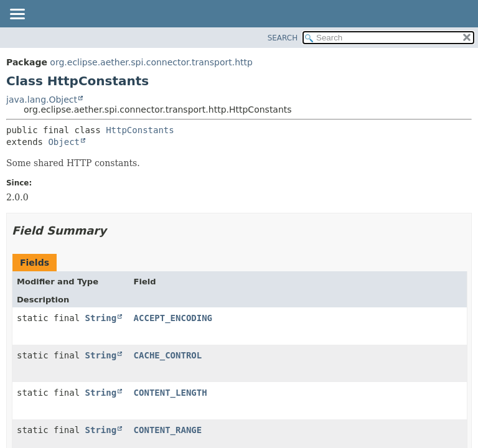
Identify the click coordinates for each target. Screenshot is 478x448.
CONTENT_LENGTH (171, 393)
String (101, 318)
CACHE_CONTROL (168, 355)
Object (64, 142)
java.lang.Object (42, 100)
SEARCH (283, 38)
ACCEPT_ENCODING (173, 318)
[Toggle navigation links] (17, 15)
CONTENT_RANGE (168, 430)
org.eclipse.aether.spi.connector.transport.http (151, 62)
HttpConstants (140, 130)
